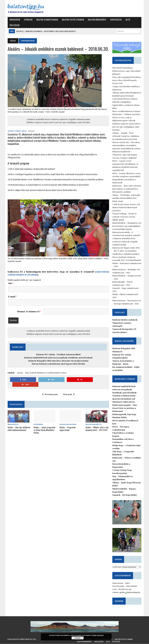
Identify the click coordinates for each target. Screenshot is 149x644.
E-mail (12, 297)
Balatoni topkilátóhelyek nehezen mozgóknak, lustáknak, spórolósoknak (58, 358)
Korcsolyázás (116, 20)
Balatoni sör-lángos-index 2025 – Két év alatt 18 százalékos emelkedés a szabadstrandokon (126, 251)
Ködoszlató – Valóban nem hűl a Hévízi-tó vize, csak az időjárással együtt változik (126, 118)
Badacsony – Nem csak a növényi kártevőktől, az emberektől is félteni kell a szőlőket (127, 189)
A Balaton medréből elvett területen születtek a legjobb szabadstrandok (58, 119)
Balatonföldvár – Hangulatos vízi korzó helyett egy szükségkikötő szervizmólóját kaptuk (127, 226)
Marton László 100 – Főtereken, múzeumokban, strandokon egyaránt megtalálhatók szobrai (126, 145)
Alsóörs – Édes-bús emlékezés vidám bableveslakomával (19, 424)
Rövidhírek (38, 420)
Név (11, 284)
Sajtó (128, 20)
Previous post (50, 390)
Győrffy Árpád (20, 131)
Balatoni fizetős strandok (73, 20)
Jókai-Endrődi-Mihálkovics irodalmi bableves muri (46, 373)
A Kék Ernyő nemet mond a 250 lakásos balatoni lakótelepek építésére (126, 207)
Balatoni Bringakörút (97, 20)
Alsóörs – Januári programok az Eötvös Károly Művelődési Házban (44, 425)
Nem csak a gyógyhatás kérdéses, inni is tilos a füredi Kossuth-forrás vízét (127, 80)
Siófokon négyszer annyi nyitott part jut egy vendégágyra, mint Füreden (58, 122)
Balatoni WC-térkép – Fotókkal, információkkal (58, 355)
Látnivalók (28, 20)
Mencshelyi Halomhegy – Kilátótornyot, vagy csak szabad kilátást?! (126, 71)
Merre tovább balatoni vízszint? (126, 111)
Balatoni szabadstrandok (47, 20)
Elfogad (78, 638)
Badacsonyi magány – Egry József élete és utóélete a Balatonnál (125, 408)
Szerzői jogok (118, 586)
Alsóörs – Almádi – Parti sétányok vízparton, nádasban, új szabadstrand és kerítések (126, 136)
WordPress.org (125, 589)
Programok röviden (68, 420)
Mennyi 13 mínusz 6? (29, 312)
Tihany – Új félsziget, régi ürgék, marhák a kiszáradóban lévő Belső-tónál (126, 198)
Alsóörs (20, 373)
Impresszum (118, 583)
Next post (69, 390)
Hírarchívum (15, 20)
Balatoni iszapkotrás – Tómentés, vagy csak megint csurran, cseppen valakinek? (125, 155)
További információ (97, 635)
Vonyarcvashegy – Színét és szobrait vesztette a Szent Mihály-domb (125, 217)
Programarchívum (93, 420)
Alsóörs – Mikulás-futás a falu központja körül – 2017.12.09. (97, 424)
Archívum (117, 567)
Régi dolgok (14, 25)
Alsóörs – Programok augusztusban (68, 424)
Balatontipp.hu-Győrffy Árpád (19, 639)
